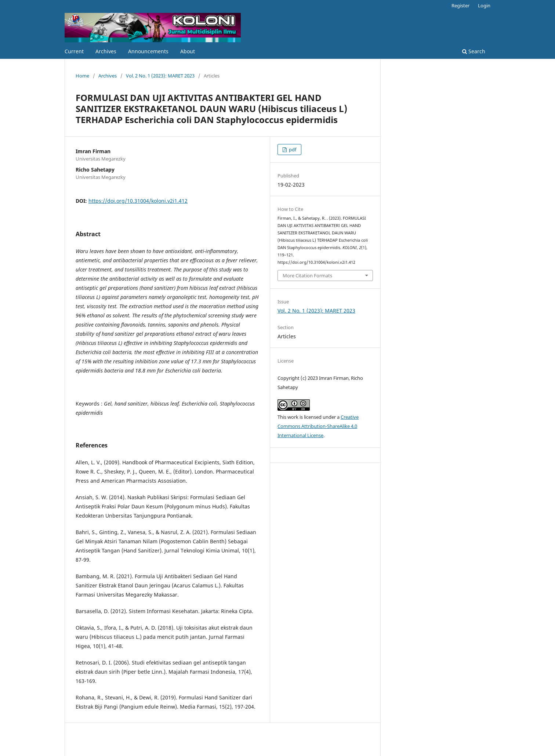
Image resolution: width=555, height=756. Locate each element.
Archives (106, 51)
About (188, 51)
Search (474, 51)
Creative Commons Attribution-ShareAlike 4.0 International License (318, 426)
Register (460, 6)
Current (74, 51)
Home (82, 76)
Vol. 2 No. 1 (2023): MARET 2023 (160, 76)
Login (484, 6)
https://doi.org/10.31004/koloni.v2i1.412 (138, 201)
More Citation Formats (307, 276)
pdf (292, 150)
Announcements (148, 51)
